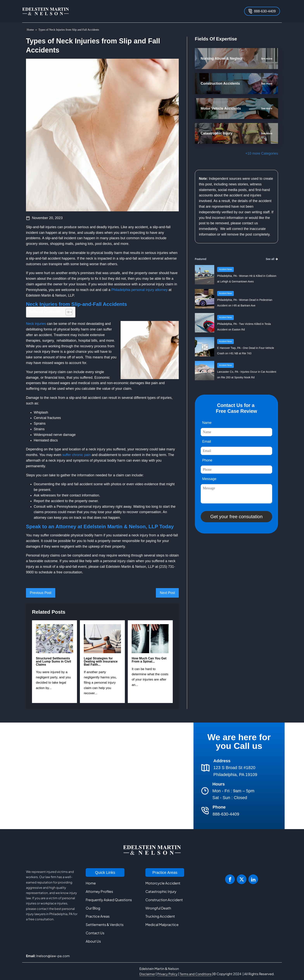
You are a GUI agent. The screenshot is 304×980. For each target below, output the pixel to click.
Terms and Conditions (196, 974)
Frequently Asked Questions (109, 900)
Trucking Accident (160, 916)
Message (209, 479)
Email (207, 441)
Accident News (225, 269)
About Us (93, 941)
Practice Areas (98, 916)
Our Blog (93, 908)
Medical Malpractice (162, 925)
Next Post (167, 593)
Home (30, 30)
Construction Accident (164, 900)
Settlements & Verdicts (105, 925)
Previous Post (41, 593)
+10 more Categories (262, 153)
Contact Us (95, 933)
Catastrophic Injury (161, 891)
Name (207, 423)
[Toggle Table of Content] (67, 312)
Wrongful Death (158, 908)
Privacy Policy (167, 974)
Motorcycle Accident (163, 883)
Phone (207, 460)
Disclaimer (147, 974)
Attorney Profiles (99, 891)
